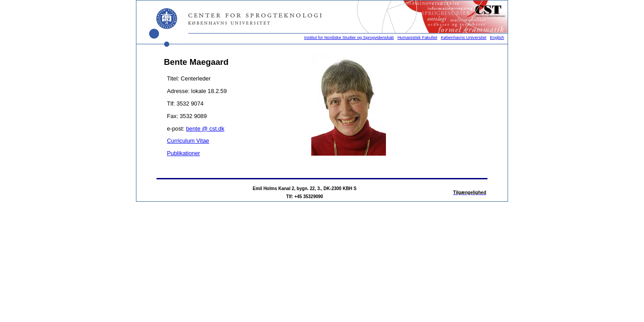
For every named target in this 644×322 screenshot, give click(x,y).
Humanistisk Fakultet (417, 37)
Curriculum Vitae (188, 141)
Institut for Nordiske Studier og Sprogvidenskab (349, 37)
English (497, 37)
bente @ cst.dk (205, 129)
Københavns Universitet (464, 37)
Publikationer (183, 153)
